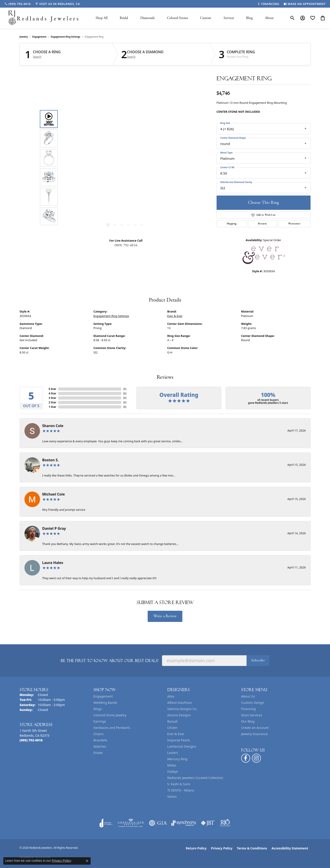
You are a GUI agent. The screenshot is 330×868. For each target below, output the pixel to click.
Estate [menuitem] (98, 753)
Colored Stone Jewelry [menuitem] (110, 715)
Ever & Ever (175, 316)
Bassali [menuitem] (173, 721)
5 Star (52, 389)
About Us (248, 696)
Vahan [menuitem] (172, 797)
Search (37, 57)
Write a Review (165, 616)
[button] (293, 18)
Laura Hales (53, 563)
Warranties (294, 224)
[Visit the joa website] (106, 823)
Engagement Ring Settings (66, 37)
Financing (248, 709)
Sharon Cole (53, 426)
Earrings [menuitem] (100, 721)
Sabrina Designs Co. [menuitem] (182, 709)
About (269, 18)
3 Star (52, 398)
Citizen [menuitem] (172, 728)
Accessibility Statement (290, 848)
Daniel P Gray (54, 528)
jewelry (24, 37)
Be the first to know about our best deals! (110, 661)
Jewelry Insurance (254, 734)
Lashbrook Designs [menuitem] (182, 746)
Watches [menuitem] (100, 746)
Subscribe (258, 660)
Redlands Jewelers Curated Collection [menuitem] (195, 778)
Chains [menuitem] (99, 734)
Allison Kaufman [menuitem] (180, 703)
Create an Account (255, 728)
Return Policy (196, 848)
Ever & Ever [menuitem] (176, 734)
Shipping (232, 224)
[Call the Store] (31, 740)
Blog (249, 18)
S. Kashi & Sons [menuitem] (179, 784)
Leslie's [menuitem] (173, 753)
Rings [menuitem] (98, 709)
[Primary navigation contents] (185, 18)
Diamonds (147, 18)
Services (229, 18)
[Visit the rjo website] (225, 823)
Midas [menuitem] (172, 765)
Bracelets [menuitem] (100, 740)
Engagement (39, 37)
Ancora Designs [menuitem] (179, 715)
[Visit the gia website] (158, 823)
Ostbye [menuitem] (173, 771)
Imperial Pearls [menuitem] (179, 740)
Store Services (252, 715)
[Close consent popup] (87, 861)
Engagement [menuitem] (103, 696)
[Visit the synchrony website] (184, 823)
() (125, 389)
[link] (18, 4)
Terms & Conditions (252, 848)
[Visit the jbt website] (208, 823)
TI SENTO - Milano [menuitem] (181, 790)
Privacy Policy (222, 848)
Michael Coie (54, 494)
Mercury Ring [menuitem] (177, 759)
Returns (262, 224)
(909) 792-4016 (126, 245)
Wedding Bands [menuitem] (105, 703)
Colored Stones (177, 18)
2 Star (52, 402)
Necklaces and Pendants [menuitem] (112, 728)
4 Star (52, 393)
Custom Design (253, 703)
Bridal (124, 18)
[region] (125, 168)
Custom (206, 18)
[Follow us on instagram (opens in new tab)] (256, 758)
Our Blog (248, 721)
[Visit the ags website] (131, 823)
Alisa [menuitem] (171, 696)
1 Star (52, 407)
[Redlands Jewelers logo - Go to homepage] (44, 18)
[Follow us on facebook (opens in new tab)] (246, 758)
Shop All (102, 18)
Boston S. (51, 460)
